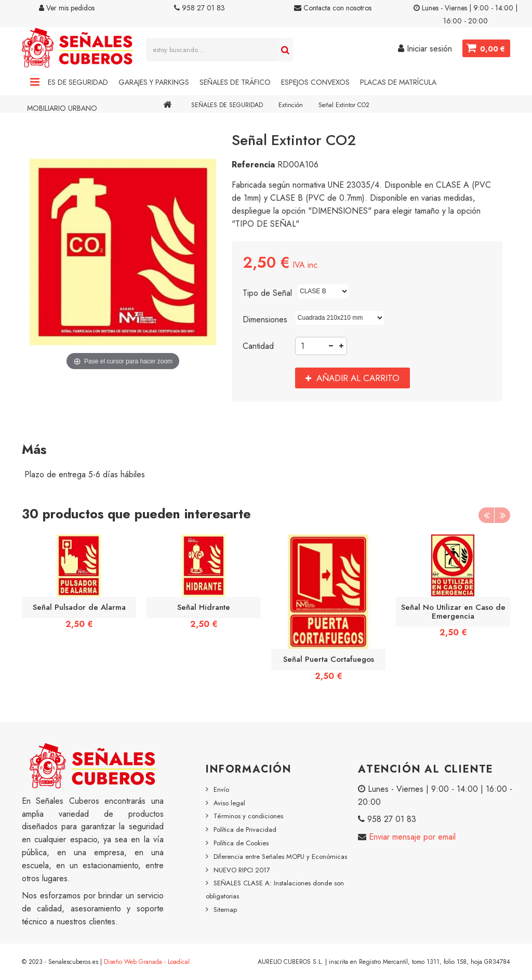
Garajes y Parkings (154, 82)
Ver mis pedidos (67, 8)
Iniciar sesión (425, 49)
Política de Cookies (241, 843)
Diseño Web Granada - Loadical (147, 962)
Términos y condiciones (248, 816)
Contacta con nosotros (333, 8)
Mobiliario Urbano (62, 108)
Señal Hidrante (204, 607)
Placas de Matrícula (398, 82)
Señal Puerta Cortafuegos (329, 659)
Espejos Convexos (315, 82)
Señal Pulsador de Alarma (79, 607)
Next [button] (502, 515)
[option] (79, 585)
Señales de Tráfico (235, 82)
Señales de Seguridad (68, 82)
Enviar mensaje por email (411, 837)
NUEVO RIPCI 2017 (242, 870)
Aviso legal (229, 803)
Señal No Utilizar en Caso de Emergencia (453, 611)
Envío (221, 789)
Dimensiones (266, 319)
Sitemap (225, 910)
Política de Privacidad (245, 829)
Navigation (35, 82)
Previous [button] (486, 515)
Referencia (253, 165)
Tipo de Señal (269, 293)
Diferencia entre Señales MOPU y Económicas (280, 857)
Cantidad (258, 346)
